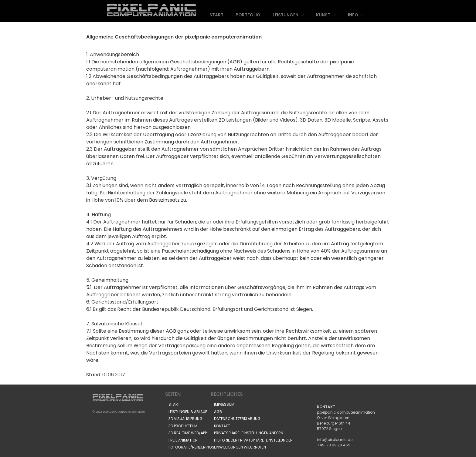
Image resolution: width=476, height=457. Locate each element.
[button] (249, 433)
